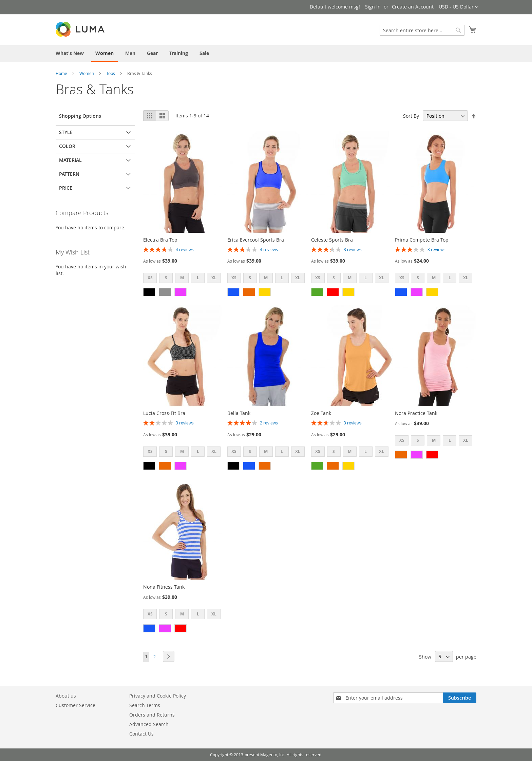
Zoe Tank (321, 413)
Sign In (373, 7)
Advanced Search (149, 724)
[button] (459, 7)
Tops (111, 73)
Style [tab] (66, 132)
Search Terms (145, 705)
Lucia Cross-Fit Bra (164, 413)
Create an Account (413, 7)
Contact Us (141, 734)
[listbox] (184, 279)
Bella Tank (239, 413)
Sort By (411, 116)
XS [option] (150, 278)
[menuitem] (70, 53)
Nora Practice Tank (416, 413)
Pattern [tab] (69, 174)
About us (66, 696)
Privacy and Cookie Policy (158, 696)
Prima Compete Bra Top (422, 240)
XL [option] (214, 278)
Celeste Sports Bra (332, 240)
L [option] (198, 278)
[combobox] (422, 30)
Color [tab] (67, 146)
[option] (149, 292)
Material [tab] (70, 160)
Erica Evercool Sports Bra (256, 240)
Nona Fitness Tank (164, 587)
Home (61, 73)
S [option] (166, 278)
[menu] (266, 54)
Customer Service (75, 705)
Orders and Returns (152, 715)
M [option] (182, 278)
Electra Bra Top (160, 240)
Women (87, 73)
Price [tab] (66, 188)
